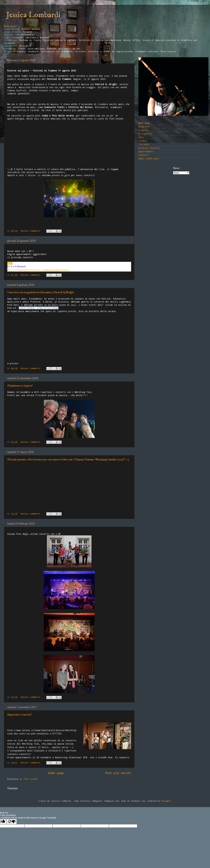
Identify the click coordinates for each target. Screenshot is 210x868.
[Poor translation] (12, 822)
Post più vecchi (118, 773)
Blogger (166, 801)
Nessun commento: (32, 231)
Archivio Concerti (149, 148)
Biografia (144, 126)
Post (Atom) (31, 779)
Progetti (143, 130)
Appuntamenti (146, 151)
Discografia (145, 134)
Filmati (143, 141)
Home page (56, 773)
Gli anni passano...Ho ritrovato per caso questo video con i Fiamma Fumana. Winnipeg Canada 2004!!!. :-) (68, 460)
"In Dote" (144, 144)
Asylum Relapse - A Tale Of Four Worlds (39, 308)
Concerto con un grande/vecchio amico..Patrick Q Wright (41, 292)
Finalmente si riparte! (20, 386)
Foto (141, 137)
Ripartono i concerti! (19, 715)
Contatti (143, 155)
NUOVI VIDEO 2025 (149, 159)
